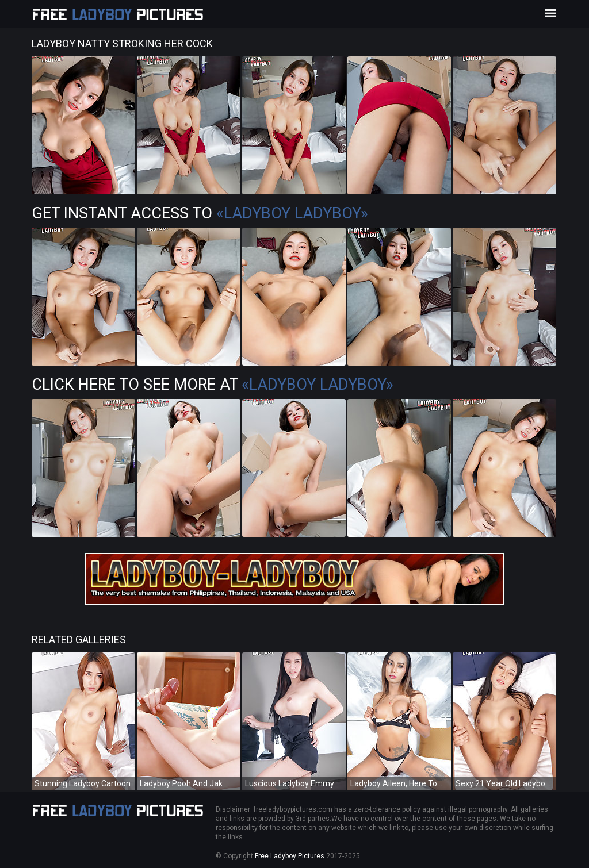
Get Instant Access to (200, 213)
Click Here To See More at (213, 385)
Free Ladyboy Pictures (290, 856)
